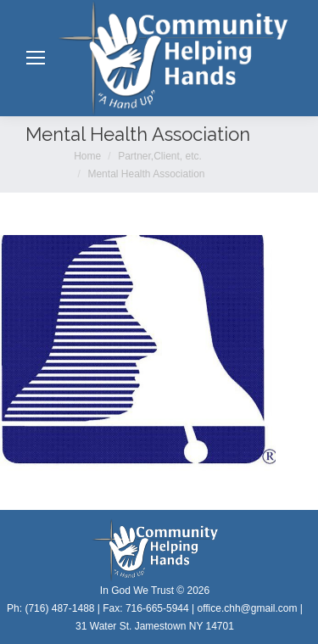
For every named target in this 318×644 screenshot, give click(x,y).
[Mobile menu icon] (36, 58)
